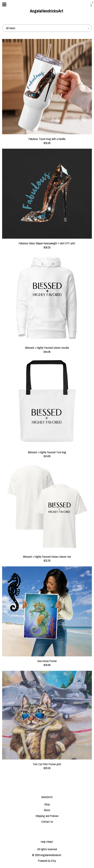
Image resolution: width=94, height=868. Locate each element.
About (47, 810)
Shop (47, 804)
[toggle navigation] (4, 4)
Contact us (47, 822)
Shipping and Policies (47, 816)
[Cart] (91, 5)
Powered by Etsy (47, 861)
